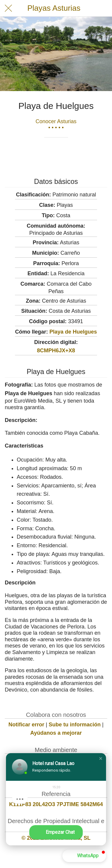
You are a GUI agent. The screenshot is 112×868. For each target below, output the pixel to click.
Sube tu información (75, 725)
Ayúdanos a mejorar (56, 733)
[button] (101, 758)
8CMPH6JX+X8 (56, 351)
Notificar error (26, 725)
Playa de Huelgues (73, 332)
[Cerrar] (8, 8)
